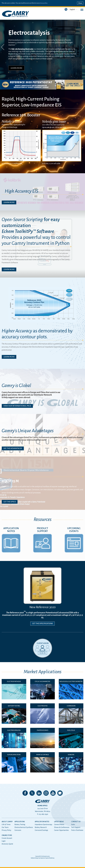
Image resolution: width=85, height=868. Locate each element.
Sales (73, 824)
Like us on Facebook (25, 793)
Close (80, 3)
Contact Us (76, 822)
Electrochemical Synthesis (24, 827)
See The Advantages (13, 448)
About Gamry (7, 822)
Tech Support (76, 827)
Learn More (16, 68)
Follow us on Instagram (46, 793)
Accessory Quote (7, 844)
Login (4, 841)
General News (59, 824)
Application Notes (42, 822)
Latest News (59, 822)
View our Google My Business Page (60, 793)
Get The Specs (10, 502)
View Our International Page (17, 406)
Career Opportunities (61, 830)
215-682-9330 (43, 814)
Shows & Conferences (62, 827)
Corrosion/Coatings (41, 830)
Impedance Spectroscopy (43, 824)
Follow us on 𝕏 (32, 793)
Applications (20, 822)
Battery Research (41, 827)
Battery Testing (20, 824)
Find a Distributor (77, 830)
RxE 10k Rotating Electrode (22, 49)
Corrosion (18, 830)
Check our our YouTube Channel (53, 793)
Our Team (5, 827)
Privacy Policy (6, 830)
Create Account (7, 838)
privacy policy (43, 3)
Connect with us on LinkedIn (39, 793)
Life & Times (6, 824)
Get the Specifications (42, 624)
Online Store (7, 835)
